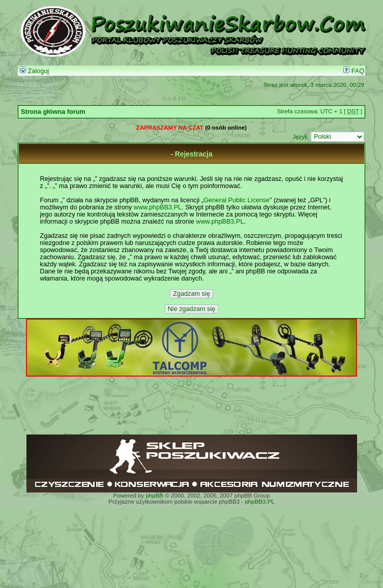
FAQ (354, 71)
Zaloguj (34, 71)
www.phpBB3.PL (158, 207)
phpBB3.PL (259, 502)
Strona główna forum (53, 112)
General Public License (237, 200)
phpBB (154, 496)
